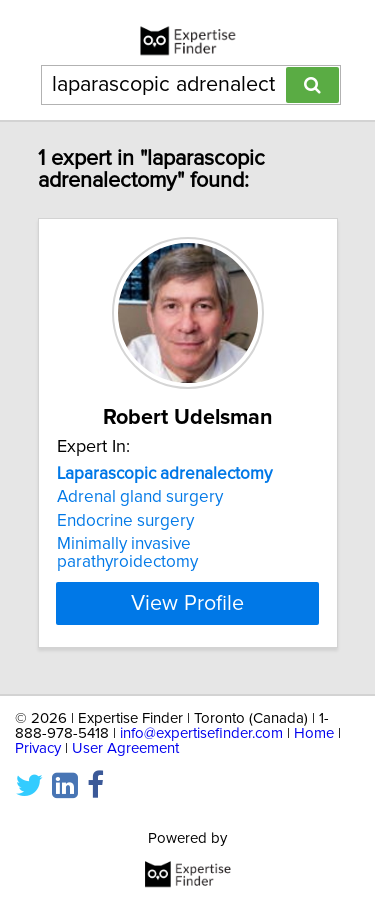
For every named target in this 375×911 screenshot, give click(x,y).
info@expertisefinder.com (201, 733)
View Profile (187, 603)
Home (314, 733)
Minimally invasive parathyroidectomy (127, 553)
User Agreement (125, 748)
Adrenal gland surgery (140, 497)
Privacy (38, 748)
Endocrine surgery (125, 521)
